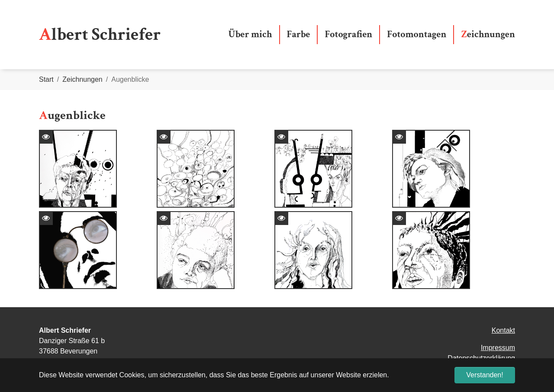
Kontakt (503, 330)
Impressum (498, 348)
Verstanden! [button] (485, 375)
